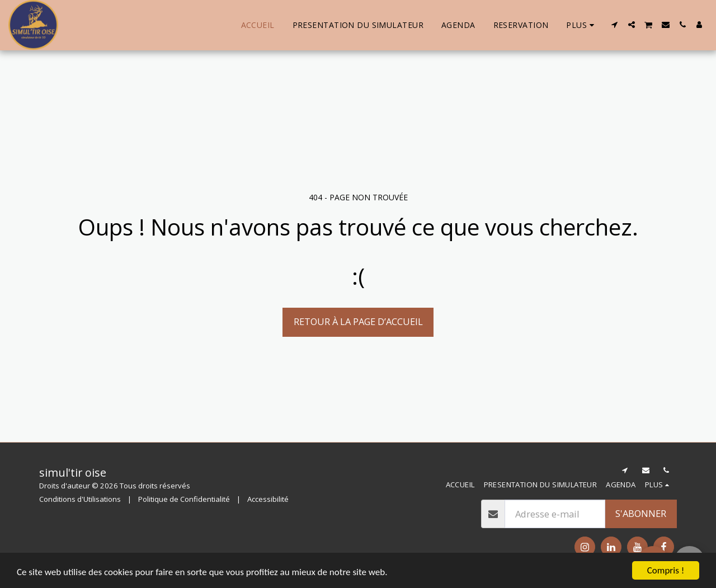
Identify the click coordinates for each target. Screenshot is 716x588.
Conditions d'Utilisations (80, 499)
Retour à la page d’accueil (358, 321)
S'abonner (641, 513)
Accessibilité (268, 499)
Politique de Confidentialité (184, 499)
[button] (615, 25)
